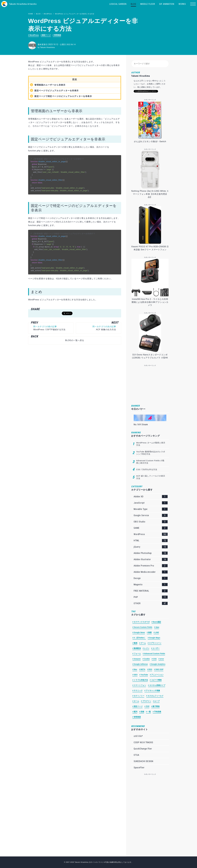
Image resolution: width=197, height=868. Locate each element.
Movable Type (151, 509)
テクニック (138, 691)
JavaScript (151, 503)
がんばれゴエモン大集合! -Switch (150, 141)
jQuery (151, 547)
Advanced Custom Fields (155, 654)
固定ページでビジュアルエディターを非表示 (57, 91)
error (162, 659)
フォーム (137, 654)
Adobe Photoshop (151, 553)
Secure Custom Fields (143, 627)
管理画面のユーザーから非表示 (50, 85)
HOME (31, 14)
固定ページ (46, 35)
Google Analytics (158, 664)
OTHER (151, 603)
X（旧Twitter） (140, 638)
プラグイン (147, 701)
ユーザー (156, 648)
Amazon (137, 659)
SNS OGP (159, 669)
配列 (136, 712)
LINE (157, 632)
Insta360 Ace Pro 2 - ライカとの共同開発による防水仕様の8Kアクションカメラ (150, 302)
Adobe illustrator (151, 559)
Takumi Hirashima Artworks (23, 4)
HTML (151, 541)
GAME (151, 528)
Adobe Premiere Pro (151, 566)
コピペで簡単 (156, 680)
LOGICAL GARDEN (118, 4)
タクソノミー (139, 696)
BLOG (133, 4)
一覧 (149, 712)
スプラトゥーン (155, 643)
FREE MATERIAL (151, 591)
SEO (136, 675)
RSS (150, 669)
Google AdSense (141, 664)
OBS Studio (151, 522)
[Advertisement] (73, 377)
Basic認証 (157, 622)
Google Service (151, 515)
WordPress (48, 14)
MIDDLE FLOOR (148, 4)
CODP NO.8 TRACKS (143, 742)
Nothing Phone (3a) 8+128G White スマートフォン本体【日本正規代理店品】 (150, 194)
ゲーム (143, 643)
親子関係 (156, 706)
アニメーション (157, 675)
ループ (157, 701)
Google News (139, 632)
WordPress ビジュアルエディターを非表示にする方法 (75, 14)
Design (151, 578)
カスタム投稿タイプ (157, 685)
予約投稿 (158, 712)
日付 (148, 706)
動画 (136, 643)
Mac (136, 669)
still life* (138, 736)
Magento (151, 585)
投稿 (142, 712)
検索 (150, 632)
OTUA (136, 755)
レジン (147, 648)
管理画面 (58, 35)
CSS (155, 659)
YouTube (144, 675)
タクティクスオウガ (142, 622)
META (143, 669)
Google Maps (155, 638)
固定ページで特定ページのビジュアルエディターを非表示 (63, 96)
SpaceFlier (139, 767)
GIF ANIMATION (167, 4)
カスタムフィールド (156, 696)
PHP (151, 597)
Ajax (157, 627)
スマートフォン (140, 685)
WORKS (182, 4)
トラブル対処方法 (141, 680)
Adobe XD (151, 497)
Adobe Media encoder (151, 572)
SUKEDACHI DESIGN (143, 761)
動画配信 (137, 648)
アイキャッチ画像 (153, 691)
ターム (136, 701)
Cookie (147, 659)
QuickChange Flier (143, 749)
